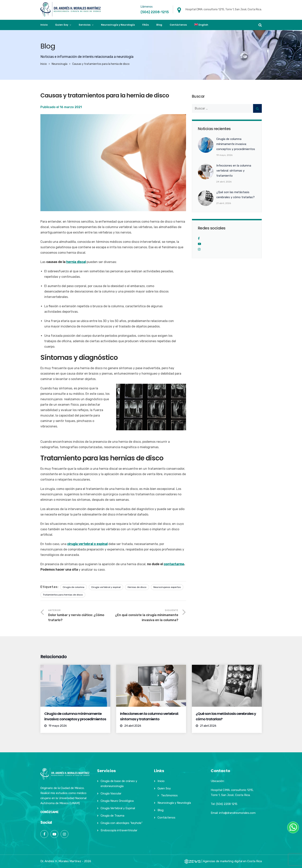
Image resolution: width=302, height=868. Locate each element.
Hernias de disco (137, 587)
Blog (159, 25)
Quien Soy (62, 25)
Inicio (44, 25)
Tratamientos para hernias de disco (63, 595)
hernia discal (76, 262)
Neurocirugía (60, 64)
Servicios (85, 25)
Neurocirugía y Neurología (118, 25)
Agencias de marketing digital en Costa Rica (232, 861)
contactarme (174, 564)
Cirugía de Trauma (112, 816)
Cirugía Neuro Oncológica (117, 801)
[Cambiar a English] (201, 25)
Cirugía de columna (74, 587)
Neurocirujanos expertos (167, 587)
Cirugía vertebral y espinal (106, 587)
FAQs (146, 25)
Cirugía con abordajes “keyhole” (122, 823)
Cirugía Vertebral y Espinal (118, 808)
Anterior (81, 616)
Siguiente (146, 616)
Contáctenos (178, 25)
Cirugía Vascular (111, 793)
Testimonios (169, 795)
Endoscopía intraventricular (119, 830)
